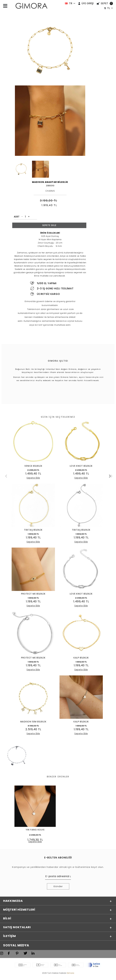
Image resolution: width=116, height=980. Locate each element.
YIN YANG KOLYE (35, 831)
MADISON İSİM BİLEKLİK (33, 722)
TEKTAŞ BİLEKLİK (33, 530)
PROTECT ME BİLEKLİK (33, 594)
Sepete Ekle (49, 225)
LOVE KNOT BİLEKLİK (81, 466)
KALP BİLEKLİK (81, 658)
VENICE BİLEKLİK (33, 466)
